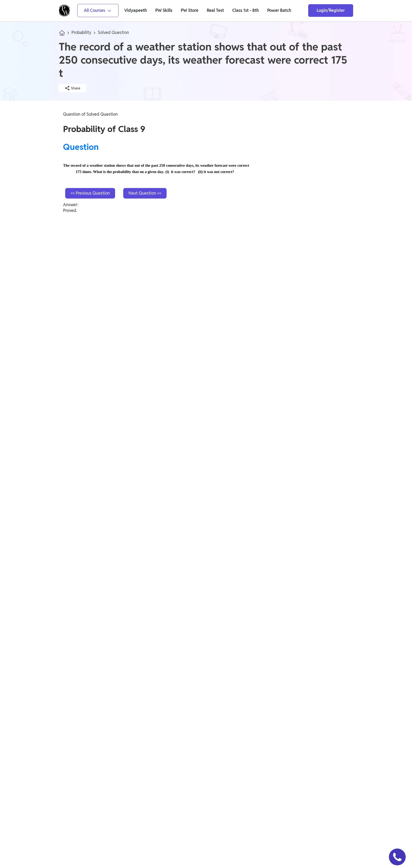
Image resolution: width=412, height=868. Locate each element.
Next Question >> (145, 193)
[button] (397, 857)
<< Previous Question (90, 193)
